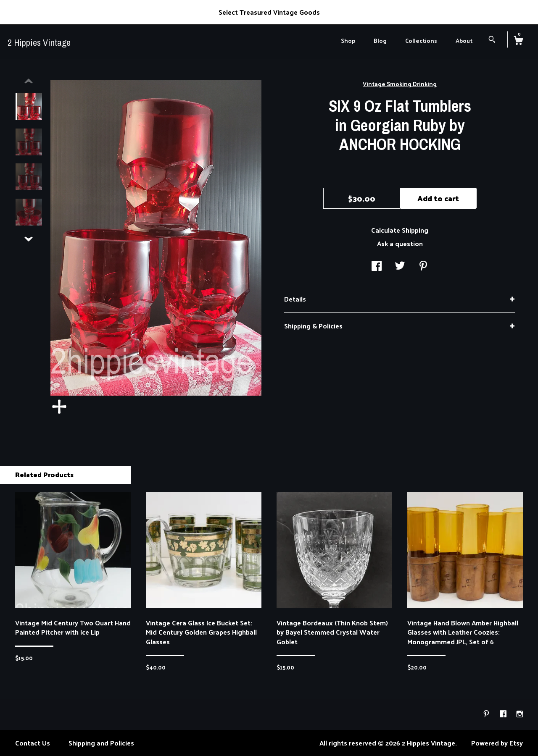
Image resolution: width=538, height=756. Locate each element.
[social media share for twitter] (400, 266)
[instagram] (520, 714)
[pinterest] (487, 714)
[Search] (492, 40)
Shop (348, 41)
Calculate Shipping (400, 230)
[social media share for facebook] (377, 266)
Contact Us (33, 743)
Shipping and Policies (101, 743)
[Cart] (518, 41)
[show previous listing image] (29, 81)
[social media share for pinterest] (423, 266)
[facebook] (504, 714)
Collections (421, 41)
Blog (380, 41)
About (464, 41)
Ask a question (400, 243)
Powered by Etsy (497, 743)
